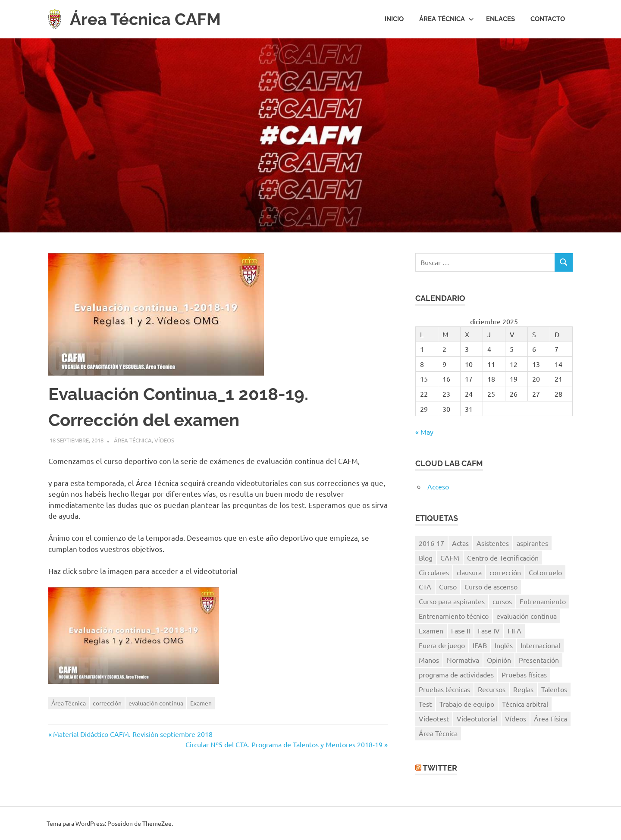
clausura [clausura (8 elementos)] (469, 572)
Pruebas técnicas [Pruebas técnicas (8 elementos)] (444, 689)
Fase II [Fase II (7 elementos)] (461, 630)
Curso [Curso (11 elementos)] (448, 586)
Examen (201, 703)
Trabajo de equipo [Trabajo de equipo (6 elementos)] (467, 704)
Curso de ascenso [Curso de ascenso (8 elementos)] (491, 586)
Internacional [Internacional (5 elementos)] (540, 645)
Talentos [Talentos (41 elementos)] (554, 689)
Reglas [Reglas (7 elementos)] (523, 689)
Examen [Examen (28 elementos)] (431, 630)
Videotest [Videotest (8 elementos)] (434, 718)
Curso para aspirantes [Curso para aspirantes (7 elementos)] (452, 601)
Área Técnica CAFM (145, 19)
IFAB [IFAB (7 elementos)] (480, 645)
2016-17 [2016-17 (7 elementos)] (431, 543)
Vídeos (164, 440)
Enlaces (500, 19)
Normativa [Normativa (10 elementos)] (463, 660)
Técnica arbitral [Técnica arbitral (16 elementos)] (525, 704)
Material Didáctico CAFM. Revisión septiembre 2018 (133, 734)
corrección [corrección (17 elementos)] (505, 572)
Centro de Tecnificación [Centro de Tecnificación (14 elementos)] (503, 558)
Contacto (548, 19)
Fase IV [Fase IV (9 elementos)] (489, 630)
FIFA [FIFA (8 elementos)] (514, 630)
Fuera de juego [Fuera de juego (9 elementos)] (442, 645)
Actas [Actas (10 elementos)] (460, 543)
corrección (107, 703)
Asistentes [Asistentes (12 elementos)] (493, 543)
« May (424, 432)
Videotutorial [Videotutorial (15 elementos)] (477, 718)
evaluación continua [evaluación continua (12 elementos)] (527, 616)
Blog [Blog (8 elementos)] (426, 558)
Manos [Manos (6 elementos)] (429, 660)
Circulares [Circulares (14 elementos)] (434, 572)
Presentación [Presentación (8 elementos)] (539, 660)
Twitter (440, 768)
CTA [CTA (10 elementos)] (425, 586)
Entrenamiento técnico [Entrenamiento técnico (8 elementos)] (454, 616)
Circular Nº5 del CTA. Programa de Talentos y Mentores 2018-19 (284, 744)
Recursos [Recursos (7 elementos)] (492, 689)
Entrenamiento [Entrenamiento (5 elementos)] (543, 601)
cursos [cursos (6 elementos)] (502, 601)
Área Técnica (447, 19)
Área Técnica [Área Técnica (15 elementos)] (438, 733)
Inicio (394, 19)
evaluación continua (156, 703)
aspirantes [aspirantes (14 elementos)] (532, 543)
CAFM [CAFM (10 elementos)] (450, 558)
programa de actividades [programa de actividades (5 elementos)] (456, 674)
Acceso (438, 486)
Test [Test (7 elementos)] (425, 704)
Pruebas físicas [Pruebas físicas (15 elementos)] (524, 674)
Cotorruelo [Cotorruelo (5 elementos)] (545, 572)
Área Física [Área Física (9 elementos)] (550, 718)
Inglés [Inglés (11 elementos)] (504, 645)
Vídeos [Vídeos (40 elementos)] (516, 718)
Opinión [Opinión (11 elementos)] (499, 660)
